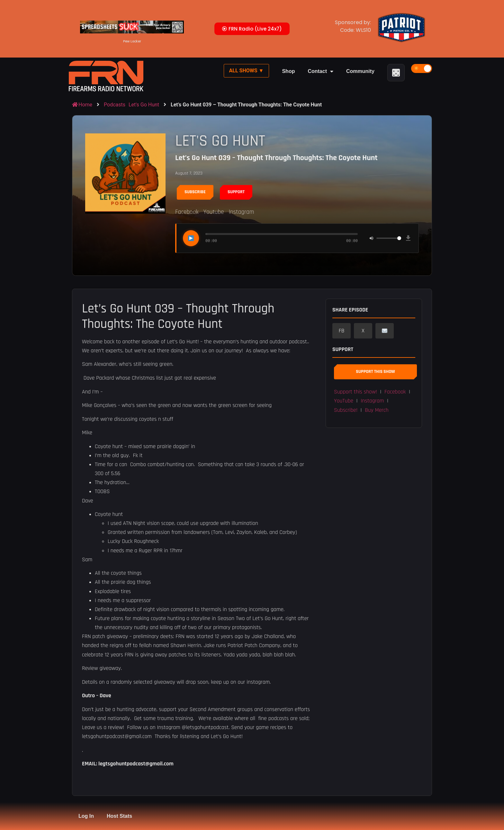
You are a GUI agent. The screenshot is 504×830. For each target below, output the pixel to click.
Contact (320, 71)
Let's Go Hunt (144, 105)
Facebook (187, 212)
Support (236, 192)
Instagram (242, 212)
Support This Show (375, 372)
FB (342, 331)
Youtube (213, 212)
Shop (288, 71)
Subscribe (195, 192)
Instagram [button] (372, 401)
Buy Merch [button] (377, 410)
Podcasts (115, 105)
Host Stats (119, 816)
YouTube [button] (344, 401)
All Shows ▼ (247, 71)
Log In (86, 816)
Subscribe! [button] (346, 410)
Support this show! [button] (355, 392)
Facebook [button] (395, 392)
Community (360, 71)
